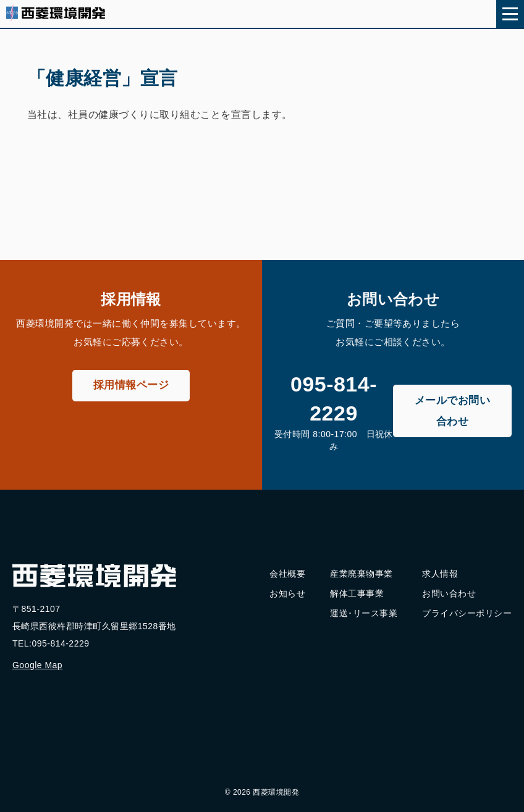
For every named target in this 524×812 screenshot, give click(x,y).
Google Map (37, 665)
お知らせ (287, 593)
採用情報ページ (131, 385)
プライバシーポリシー (467, 613)
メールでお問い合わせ (452, 411)
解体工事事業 (357, 593)
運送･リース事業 (364, 613)
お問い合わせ (449, 593)
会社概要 (287, 574)
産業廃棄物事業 (361, 574)
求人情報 (440, 574)
